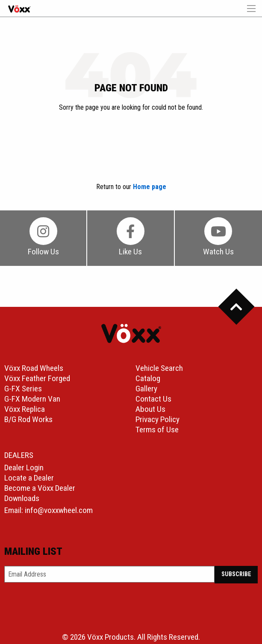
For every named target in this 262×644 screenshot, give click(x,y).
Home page (150, 187)
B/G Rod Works (28, 419)
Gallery (146, 389)
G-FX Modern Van (32, 399)
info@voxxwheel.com (59, 510)
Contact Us (153, 399)
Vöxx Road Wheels (34, 368)
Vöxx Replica (25, 409)
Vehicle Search (159, 368)
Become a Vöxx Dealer (40, 488)
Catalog (148, 378)
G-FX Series (23, 389)
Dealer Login (24, 468)
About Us (150, 409)
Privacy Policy (157, 419)
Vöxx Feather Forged (37, 378)
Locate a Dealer (29, 478)
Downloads (22, 498)
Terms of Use (157, 430)
